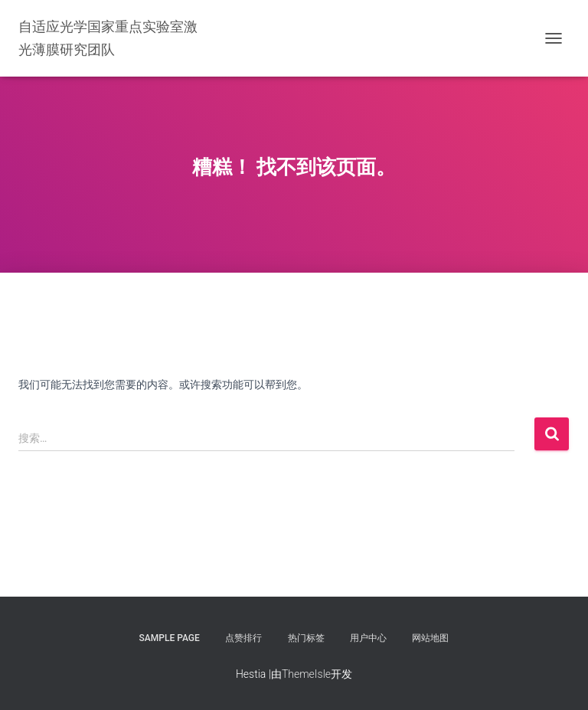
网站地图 (430, 638)
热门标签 (306, 638)
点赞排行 (243, 638)
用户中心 (368, 638)
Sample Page (170, 638)
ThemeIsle (306, 674)
